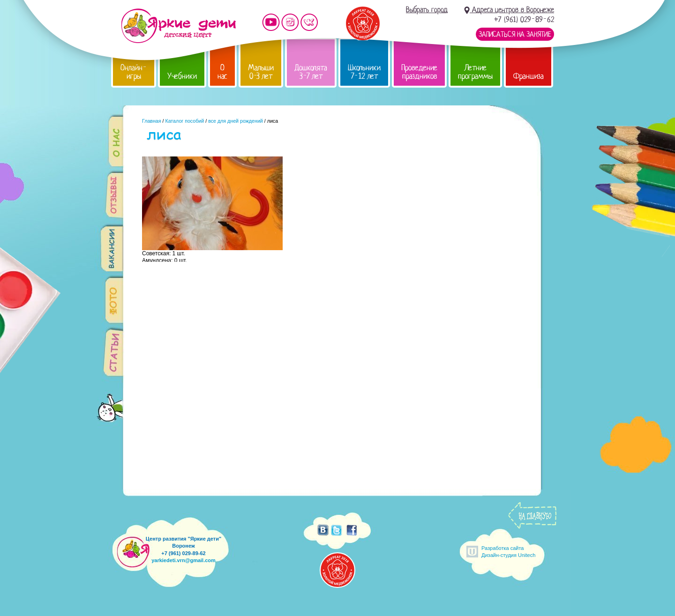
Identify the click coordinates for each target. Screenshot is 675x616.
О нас (222, 72)
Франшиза (529, 76)
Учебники (182, 76)
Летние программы (475, 72)
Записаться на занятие (515, 34)
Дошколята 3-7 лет (311, 72)
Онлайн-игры (134, 72)
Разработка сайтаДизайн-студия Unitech (508, 552)
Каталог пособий (184, 121)
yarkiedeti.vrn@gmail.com (184, 560)
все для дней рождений (236, 121)
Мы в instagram (290, 22)
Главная (152, 121)
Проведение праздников (419, 72)
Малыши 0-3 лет (261, 72)
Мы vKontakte (309, 22)
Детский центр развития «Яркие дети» (178, 26)
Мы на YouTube (271, 22)
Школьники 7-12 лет (364, 72)
